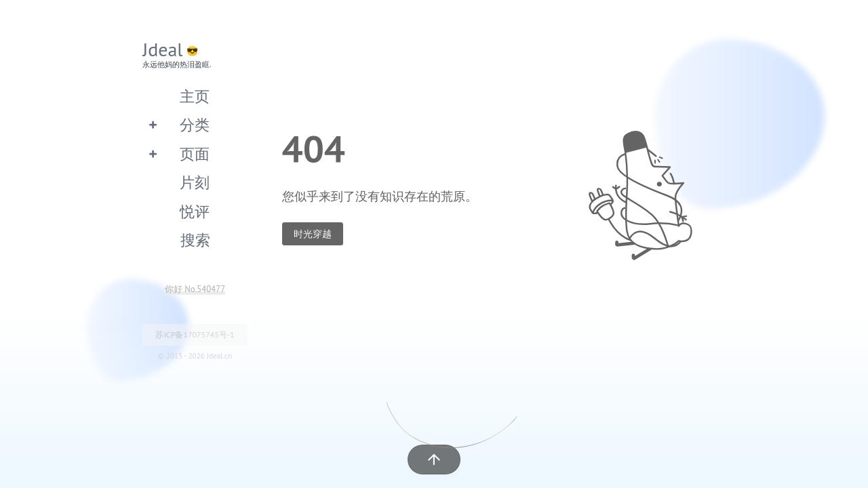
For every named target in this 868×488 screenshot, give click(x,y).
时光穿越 (313, 234)
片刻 (195, 182)
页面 (195, 154)
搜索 (195, 240)
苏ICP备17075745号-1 (195, 334)
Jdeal (163, 49)
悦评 (195, 211)
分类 (195, 124)
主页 (195, 96)
